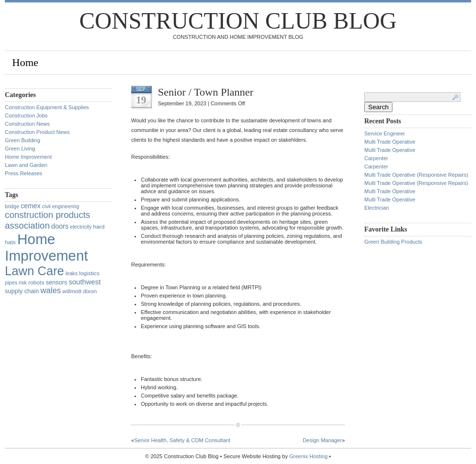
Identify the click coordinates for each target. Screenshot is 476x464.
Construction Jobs (26, 116)
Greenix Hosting (308, 456)
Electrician (377, 208)
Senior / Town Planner (206, 92)
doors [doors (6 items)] (60, 226)
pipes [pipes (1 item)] (11, 282)
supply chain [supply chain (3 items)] (22, 291)
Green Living (20, 149)
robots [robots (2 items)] (36, 282)
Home (25, 62)
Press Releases (24, 173)
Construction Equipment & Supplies (47, 107)
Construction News (27, 124)
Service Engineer (385, 133)
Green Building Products (393, 242)
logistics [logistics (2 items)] (89, 273)
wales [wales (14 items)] (51, 290)
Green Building (23, 140)
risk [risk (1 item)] (23, 282)
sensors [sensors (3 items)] (56, 282)
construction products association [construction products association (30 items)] (48, 220)
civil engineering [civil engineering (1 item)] (60, 206)
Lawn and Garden (26, 165)
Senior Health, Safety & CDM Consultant (182, 440)
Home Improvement (28, 157)
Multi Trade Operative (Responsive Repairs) (416, 175)
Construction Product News (37, 132)
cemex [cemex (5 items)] (31, 206)
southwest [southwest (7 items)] (85, 282)
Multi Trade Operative (390, 142)
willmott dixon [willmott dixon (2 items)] (79, 291)
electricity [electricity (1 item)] (81, 227)
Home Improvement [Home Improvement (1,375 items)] (46, 247)
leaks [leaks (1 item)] (72, 273)
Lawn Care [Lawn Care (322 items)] (34, 271)
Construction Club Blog (238, 21)
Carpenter (376, 158)
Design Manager (322, 440)
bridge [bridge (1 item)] (12, 206)
